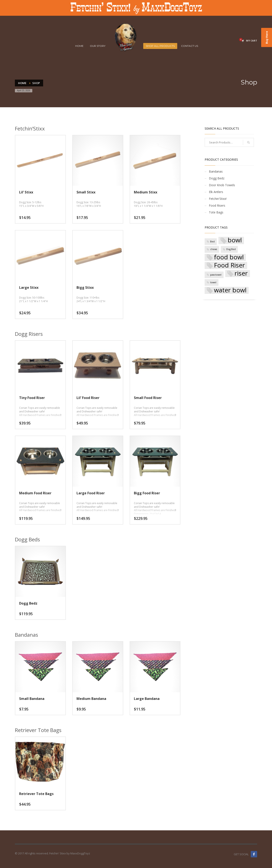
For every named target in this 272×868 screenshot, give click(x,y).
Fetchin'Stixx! (218, 199)
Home (22, 83)
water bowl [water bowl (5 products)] (230, 290)
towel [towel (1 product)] (213, 282)
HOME (79, 46)
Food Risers (217, 205)
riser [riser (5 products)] (241, 274)
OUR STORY (98, 46)
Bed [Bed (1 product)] (212, 242)
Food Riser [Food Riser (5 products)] (229, 265)
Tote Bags (216, 212)
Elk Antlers (216, 192)
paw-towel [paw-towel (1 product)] (216, 275)
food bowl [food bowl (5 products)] (229, 257)
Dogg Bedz (217, 178)
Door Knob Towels (222, 185)
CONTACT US (190, 46)
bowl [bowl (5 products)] (235, 240)
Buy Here (267, 37)
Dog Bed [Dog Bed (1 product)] (231, 249)
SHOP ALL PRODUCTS (160, 46)
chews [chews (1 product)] (214, 249)
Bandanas (216, 171)
